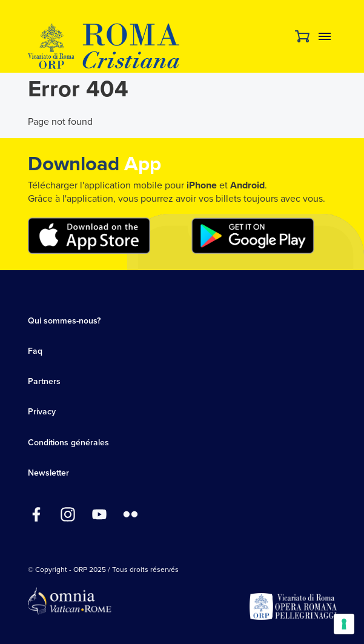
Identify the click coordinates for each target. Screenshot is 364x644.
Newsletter (48, 473)
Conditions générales (68, 443)
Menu (325, 36)
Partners (44, 381)
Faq (35, 351)
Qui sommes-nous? (64, 321)
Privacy (42, 412)
